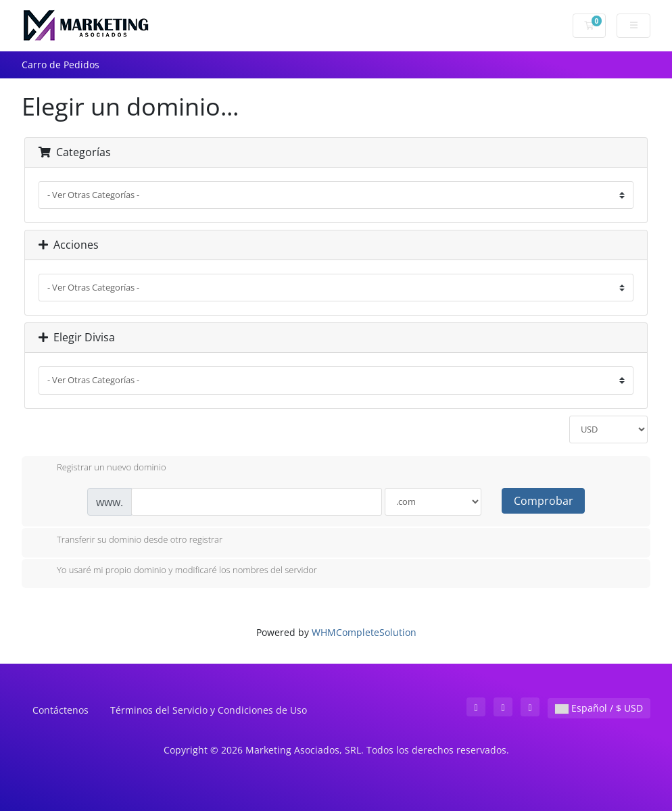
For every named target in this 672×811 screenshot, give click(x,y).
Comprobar (544, 501)
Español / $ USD (599, 708)
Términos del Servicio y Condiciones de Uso (209, 710)
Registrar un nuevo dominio (101, 468)
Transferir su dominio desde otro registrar (129, 541)
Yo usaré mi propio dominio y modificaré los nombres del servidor (176, 571)
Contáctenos (61, 710)
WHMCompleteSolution (364, 632)
